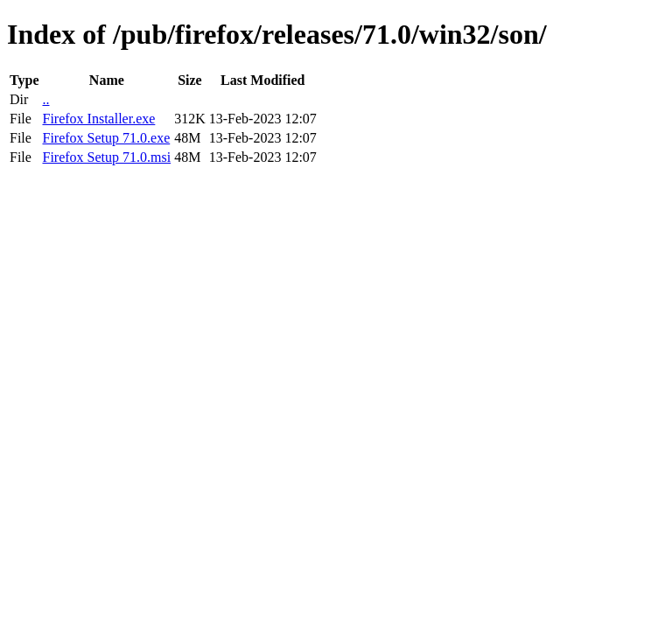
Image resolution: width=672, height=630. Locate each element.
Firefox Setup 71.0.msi (106, 157)
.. (45, 99)
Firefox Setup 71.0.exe (106, 138)
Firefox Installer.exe (98, 119)
